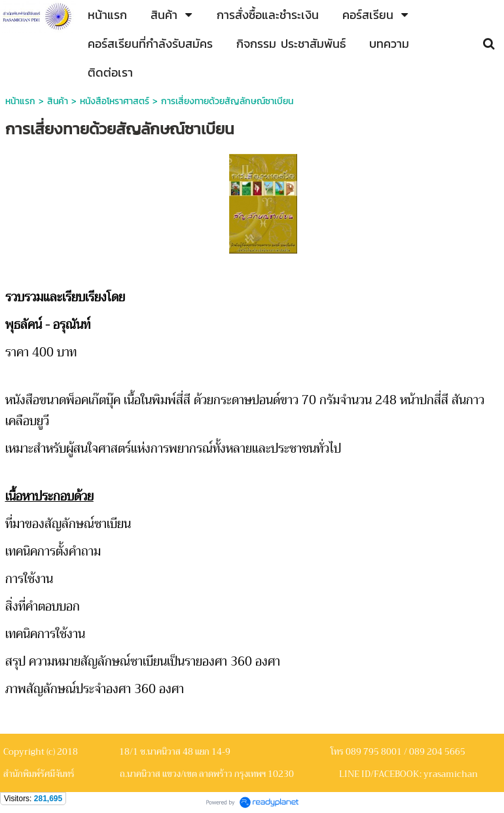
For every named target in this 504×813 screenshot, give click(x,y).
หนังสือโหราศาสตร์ (115, 101)
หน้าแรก (20, 101)
